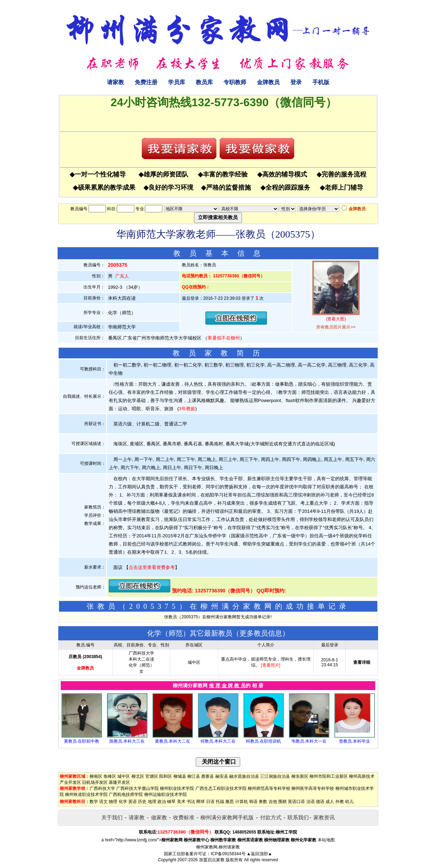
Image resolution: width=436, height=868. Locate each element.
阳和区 (166, 776)
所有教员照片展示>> (336, 327)
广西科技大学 (102, 788)
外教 (340, 802)
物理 (113, 802)
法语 (311, 802)
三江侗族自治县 (275, 776)
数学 (94, 802)
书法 (191, 802)
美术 (181, 802)
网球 (200, 802)
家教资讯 (324, 817)
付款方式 (271, 817)
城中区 (124, 776)
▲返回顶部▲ (259, 854)
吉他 (273, 802)
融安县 (222, 776)
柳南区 (96, 776)
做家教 (159, 817)
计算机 (242, 802)
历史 (142, 802)
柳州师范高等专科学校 (269, 788)
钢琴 (171, 802)
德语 (320, 802)
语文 (103, 802)
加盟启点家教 (212, 860)
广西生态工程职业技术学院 (221, 788)
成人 (330, 802)
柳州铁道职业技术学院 (86, 794)
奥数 (263, 802)
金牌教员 (268, 82)
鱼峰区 (110, 776)
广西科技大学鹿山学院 (138, 788)
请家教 (115, 82)
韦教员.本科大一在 (309, 741)
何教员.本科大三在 (218, 741)
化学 (123, 802)
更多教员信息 (261, 633)
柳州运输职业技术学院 (166, 794)
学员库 (177, 82)
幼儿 (349, 802)
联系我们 (298, 817)
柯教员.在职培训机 (263, 741)
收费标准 (184, 817)
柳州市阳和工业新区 (329, 776)
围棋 (282, 802)
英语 (133, 802)
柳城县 (180, 776)
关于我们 (112, 817)
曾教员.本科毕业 (354, 741)
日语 (210, 802)
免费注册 (146, 82)
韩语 (253, 802)
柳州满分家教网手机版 (227, 817)
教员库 (204, 82)
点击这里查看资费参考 (152, 567)
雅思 (230, 802)
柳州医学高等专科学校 (313, 788)
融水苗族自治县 (244, 776)
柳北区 (138, 776)
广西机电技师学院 (126, 794)
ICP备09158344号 (228, 854)
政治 (162, 802)
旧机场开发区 (95, 782)
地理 (152, 802)
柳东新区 (300, 776)
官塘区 (152, 776)
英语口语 (296, 802)
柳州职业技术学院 (177, 788)
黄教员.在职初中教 (82, 741)
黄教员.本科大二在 (173, 741)
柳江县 (194, 776)
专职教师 (235, 82)
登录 (296, 82)
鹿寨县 (208, 776)
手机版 (321, 82)
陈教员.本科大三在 (127, 741)
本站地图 (326, 840)
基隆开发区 (119, 782)
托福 (220, 802)
